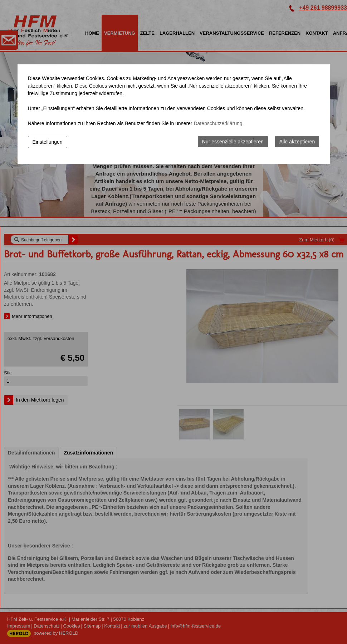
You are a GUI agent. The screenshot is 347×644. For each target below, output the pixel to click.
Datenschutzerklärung (218, 123)
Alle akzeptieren (297, 142)
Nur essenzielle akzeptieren (233, 142)
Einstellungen (48, 142)
